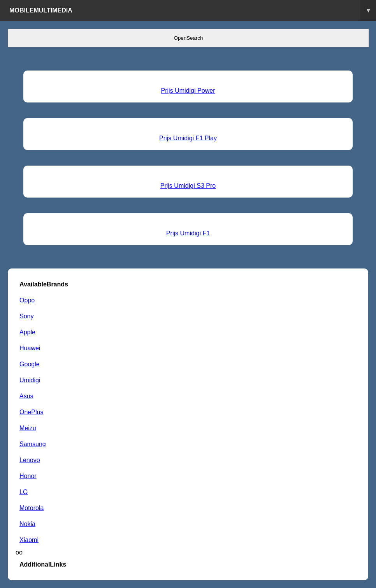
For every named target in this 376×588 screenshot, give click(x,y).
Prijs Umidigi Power (188, 90)
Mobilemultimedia (193, 10)
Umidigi (30, 380)
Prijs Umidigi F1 (188, 233)
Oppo (27, 300)
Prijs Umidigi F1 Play (188, 138)
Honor (28, 476)
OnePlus (32, 412)
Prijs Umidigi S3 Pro (188, 185)
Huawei (30, 348)
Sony (27, 316)
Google (30, 364)
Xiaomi (29, 540)
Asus (26, 396)
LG (24, 492)
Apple (27, 332)
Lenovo (30, 460)
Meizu (28, 428)
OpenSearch (189, 38)
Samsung (33, 444)
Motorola (32, 508)
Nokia (27, 524)
